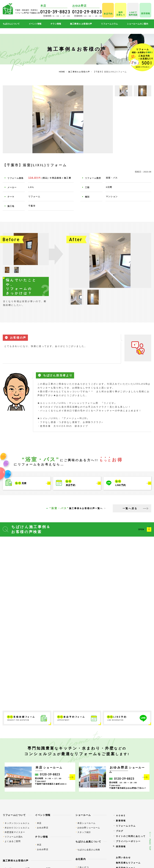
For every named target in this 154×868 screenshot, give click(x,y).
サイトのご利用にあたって (131, 836)
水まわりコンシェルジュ (17, 828)
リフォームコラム (109, 24)
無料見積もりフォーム (128, 863)
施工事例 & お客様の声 (81, 24)
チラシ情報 (56, 24)
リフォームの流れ (14, 837)
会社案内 (81, 859)
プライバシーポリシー (128, 841)
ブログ (120, 831)
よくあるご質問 (13, 841)
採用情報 (121, 846)
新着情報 (121, 821)
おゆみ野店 (43, 828)
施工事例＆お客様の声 (16, 861)
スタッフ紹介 (84, 832)
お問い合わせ (123, 857)
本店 (39, 823)
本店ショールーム (86, 823)
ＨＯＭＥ (121, 815)
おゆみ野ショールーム (89, 828)
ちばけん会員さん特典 (89, 850)
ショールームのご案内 (138, 24)
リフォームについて (14, 815)
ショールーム (83, 815)
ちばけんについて (11, 24)
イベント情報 (35, 24)
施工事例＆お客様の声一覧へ (76, 508)
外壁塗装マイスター (15, 832)
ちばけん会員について (88, 842)
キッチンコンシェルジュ (17, 823)
